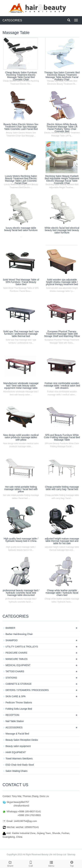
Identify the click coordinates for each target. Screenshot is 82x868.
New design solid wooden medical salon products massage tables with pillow (21, 437)
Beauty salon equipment (18, 746)
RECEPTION (12, 715)
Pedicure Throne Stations (19, 703)
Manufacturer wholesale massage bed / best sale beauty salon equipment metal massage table (21, 386)
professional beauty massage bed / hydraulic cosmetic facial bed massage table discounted (21, 593)
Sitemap (71, 854)
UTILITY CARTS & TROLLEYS (22, 647)
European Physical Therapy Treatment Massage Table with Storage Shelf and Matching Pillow (62, 334)
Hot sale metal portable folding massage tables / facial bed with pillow (21, 489)
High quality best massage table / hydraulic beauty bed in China (21, 540)
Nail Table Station (15, 721)
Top (72, 863)
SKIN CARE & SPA (16, 696)
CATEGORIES (12, 20)
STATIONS (11, 678)
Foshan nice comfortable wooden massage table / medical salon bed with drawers (62, 386)
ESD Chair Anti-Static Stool (20, 765)
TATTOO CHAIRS (15, 671)
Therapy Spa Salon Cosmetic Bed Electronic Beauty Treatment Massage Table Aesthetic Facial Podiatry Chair (62, 76)
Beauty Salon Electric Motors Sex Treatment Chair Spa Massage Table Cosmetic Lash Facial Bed (21, 127)
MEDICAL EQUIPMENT (18, 665)
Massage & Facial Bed (17, 734)
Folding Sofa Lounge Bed (19, 709)
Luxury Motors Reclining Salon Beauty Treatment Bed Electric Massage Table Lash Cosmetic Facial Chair (21, 180)
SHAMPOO (12, 640)
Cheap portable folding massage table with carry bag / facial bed (62, 488)
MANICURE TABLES (17, 659)
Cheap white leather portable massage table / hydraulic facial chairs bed (62, 593)
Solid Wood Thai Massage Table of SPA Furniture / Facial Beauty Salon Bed (21, 282)
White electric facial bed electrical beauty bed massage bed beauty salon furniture (62, 230)
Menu (51, 863)
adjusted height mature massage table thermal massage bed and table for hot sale (62, 541)
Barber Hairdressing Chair (19, 634)
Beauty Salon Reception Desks (22, 740)
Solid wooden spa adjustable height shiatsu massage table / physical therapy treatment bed (62, 282)
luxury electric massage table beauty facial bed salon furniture (21, 229)
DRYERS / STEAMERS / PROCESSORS (27, 690)
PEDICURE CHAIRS (16, 653)
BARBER (10, 628)
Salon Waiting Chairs (16, 771)
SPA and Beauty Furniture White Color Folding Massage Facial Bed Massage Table (62, 437)
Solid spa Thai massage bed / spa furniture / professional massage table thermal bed (21, 334)
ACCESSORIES (14, 727)
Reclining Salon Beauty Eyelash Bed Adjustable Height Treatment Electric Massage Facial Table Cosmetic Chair (62, 180)
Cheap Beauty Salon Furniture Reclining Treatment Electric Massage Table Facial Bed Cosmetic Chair (21, 76)
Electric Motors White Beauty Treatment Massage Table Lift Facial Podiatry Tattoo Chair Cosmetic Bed (62, 128)
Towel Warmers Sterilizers (19, 759)
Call (31, 863)
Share (10, 863)
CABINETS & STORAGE (19, 684)
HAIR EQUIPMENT (16, 752)
